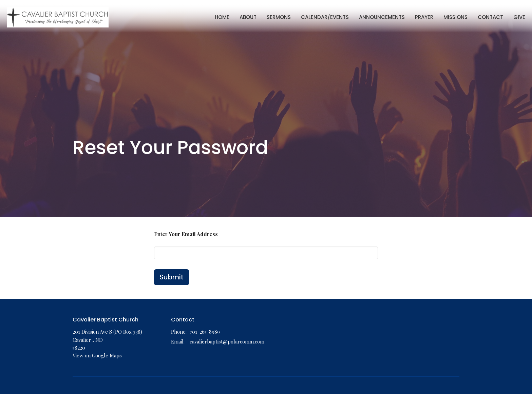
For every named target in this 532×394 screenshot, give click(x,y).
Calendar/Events (325, 17)
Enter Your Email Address (186, 234)
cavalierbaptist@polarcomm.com (227, 341)
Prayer (424, 17)
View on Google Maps (97, 355)
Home (222, 17)
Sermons (279, 17)
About (248, 17)
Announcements (382, 17)
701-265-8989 (205, 332)
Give (519, 17)
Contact (490, 17)
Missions (455, 17)
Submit (172, 277)
